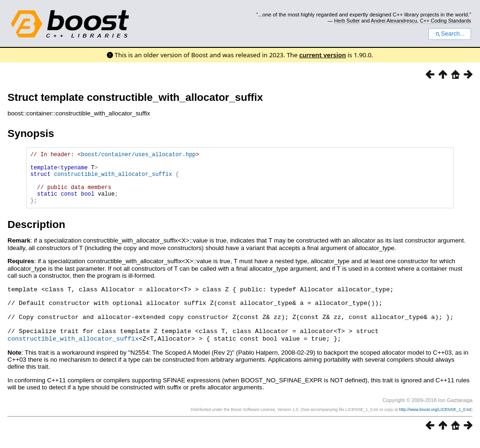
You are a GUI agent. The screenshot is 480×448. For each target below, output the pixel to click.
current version (322, 55)
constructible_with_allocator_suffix (113, 179)
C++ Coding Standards (446, 21)
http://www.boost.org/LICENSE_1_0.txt (435, 418)
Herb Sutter (347, 21)
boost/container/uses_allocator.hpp (139, 156)
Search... (450, 34)
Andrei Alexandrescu (394, 21)
